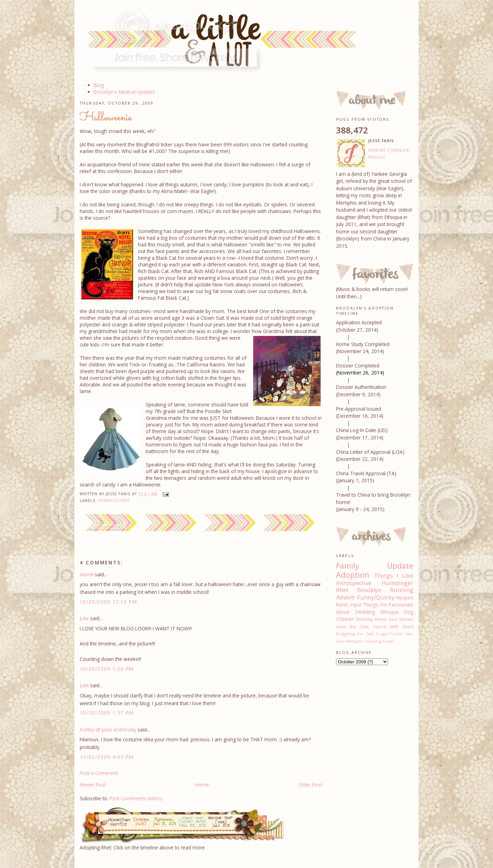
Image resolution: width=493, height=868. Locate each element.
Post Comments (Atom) (136, 798)
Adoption (353, 575)
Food (408, 627)
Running (402, 590)
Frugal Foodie (390, 634)
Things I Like (394, 576)
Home (202, 785)
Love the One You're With (367, 627)
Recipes (405, 598)
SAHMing (365, 612)
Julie (84, 618)
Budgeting (346, 634)
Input (356, 605)
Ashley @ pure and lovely (108, 730)
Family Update (375, 566)
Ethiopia (389, 612)
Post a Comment (99, 773)
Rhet (342, 590)
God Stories (401, 619)
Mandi (87, 574)
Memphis (355, 641)
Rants (342, 605)
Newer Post (93, 785)
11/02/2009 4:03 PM (107, 757)
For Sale (366, 634)
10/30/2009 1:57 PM (107, 713)
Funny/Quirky (114, 501)
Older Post (310, 785)
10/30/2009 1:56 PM (107, 669)
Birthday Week (372, 619)
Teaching (373, 641)
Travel (388, 641)
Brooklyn (369, 590)
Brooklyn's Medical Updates (124, 92)
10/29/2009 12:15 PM (108, 602)
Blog (99, 85)
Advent (345, 597)
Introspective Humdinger (375, 583)
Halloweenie (106, 118)
